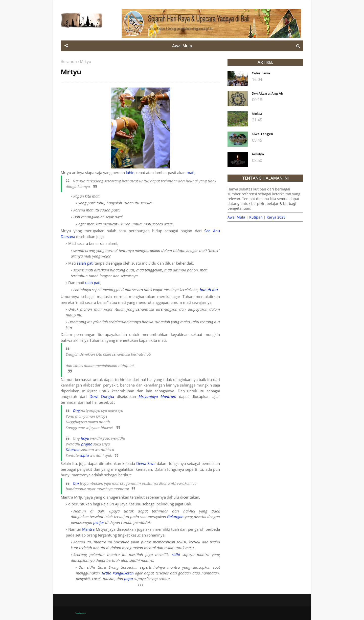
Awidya (258, 154)
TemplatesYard (81, 613)
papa (128, 579)
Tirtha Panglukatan (118, 573)
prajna (87, 444)
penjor (99, 522)
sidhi (176, 554)
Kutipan (256, 217)
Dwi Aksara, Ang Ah (267, 93)
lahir (130, 173)
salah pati (85, 263)
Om (76, 483)
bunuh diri (209, 290)
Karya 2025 (276, 217)
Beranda (69, 61)
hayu (85, 438)
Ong (76, 410)
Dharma (73, 450)
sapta (84, 455)
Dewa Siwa (146, 463)
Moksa (257, 114)
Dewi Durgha (102, 396)
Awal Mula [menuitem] (182, 46)
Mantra (88, 529)
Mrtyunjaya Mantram (157, 396)
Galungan (175, 517)
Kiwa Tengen (262, 134)
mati (190, 173)
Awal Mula (236, 217)
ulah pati (93, 283)
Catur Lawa (261, 73)
